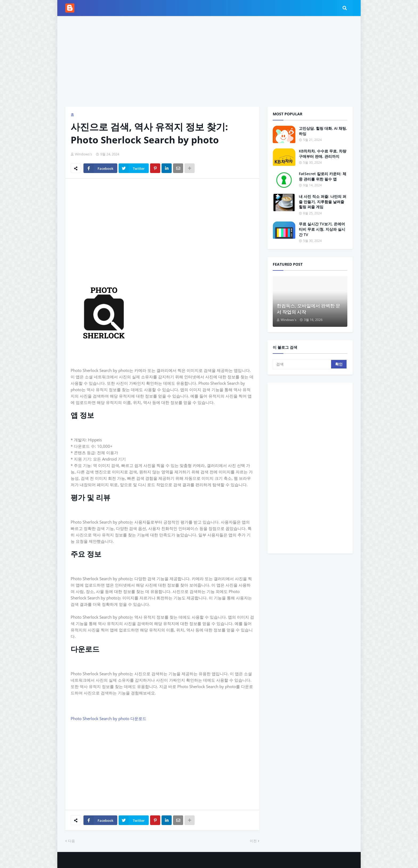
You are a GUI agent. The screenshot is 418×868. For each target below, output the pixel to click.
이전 (253, 841)
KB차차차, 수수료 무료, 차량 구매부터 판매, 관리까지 (323, 154)
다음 (71, 841)
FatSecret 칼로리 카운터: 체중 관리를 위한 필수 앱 (323, 176)
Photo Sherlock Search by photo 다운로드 (108, 718)
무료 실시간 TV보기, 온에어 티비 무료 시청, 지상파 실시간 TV (322, 229)
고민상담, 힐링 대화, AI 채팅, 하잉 (323, 131)
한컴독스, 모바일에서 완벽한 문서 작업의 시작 (308, 309)
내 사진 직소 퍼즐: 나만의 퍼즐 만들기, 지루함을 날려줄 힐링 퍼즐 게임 (323, 202)
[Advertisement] (209, 61)
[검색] (302, 364)
